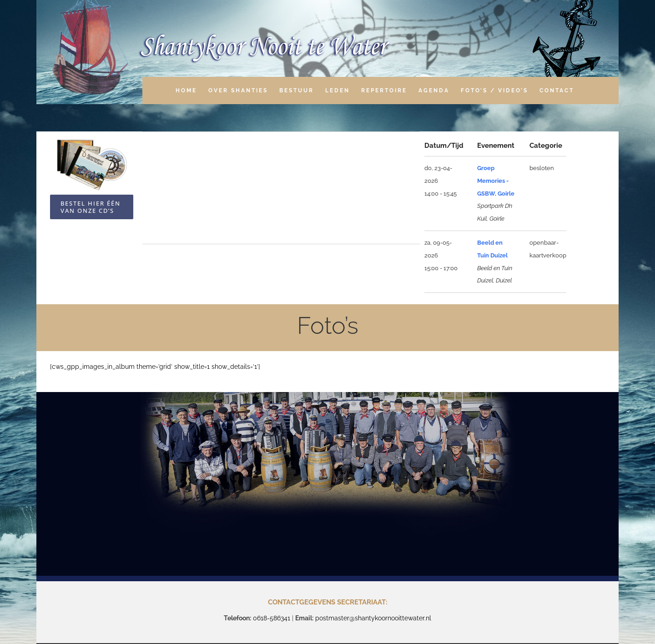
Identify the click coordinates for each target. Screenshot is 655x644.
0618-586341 (272, 618)
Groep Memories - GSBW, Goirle (496, 181)
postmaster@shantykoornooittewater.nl (373, 618)
